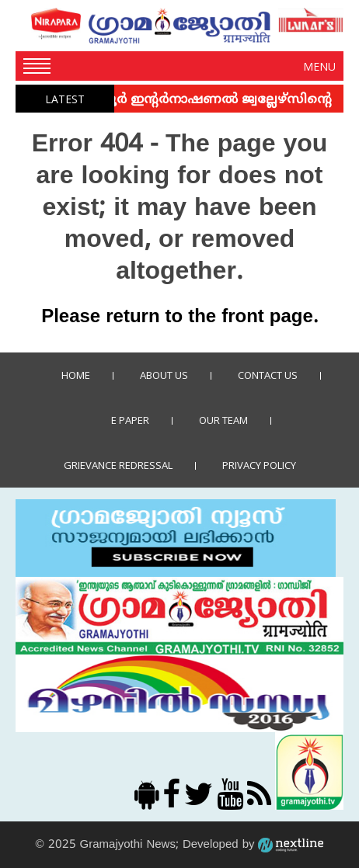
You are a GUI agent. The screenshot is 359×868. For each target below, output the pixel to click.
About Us (164, 375)
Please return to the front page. (179, 318)
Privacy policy (259, 465)
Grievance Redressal (118, 465)
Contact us (268, 375)
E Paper (130, 420)
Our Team (223, 420)
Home (76, 375)
